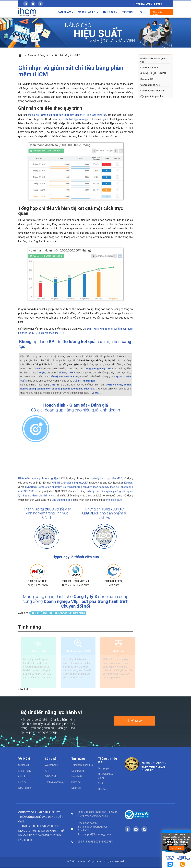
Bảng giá (110, 12)
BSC (60, 480)
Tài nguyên (104, 769)
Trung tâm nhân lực (82, 765)
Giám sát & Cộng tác (39, 55)
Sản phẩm (65, 12)
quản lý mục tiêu (95, 489)
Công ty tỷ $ (83, 598)
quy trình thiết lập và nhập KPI (75, 119)
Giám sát (78, 406)
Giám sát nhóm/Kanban (153, 91)
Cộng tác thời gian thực (152, 96)
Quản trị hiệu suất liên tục (66, 375)
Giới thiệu (24, 765)
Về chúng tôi (88, 12)
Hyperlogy (64, 558)
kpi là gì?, (36, 613)
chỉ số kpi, (48, 613)
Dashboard (78, 771)
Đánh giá (94, 406)
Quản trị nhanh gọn (82, 378)
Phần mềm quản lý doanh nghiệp (38, 476)
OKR (48, 369)
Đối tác (22, 777)
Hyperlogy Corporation (38, 485)
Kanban (128, 480)
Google (49, 372)
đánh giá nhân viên (43, 493)
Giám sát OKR (147, 79)
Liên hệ (22, 783)
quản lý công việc (116, 489)
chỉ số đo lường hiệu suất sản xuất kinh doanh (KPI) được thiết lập (67, 115)
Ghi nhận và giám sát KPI (68, 55)
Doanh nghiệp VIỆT (65, 602)
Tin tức (129, 12)
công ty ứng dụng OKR (93, 369)
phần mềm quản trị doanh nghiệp (70, 613)
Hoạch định (59, 406)
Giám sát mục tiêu (150, 68)
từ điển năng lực (73, 480)
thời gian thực (114, 498)
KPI (54, 480)
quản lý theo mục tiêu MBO (107, 476)
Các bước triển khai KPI (51, 333)
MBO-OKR (51, 777)
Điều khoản (25, 788)
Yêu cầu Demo (158, 13)
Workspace (51, 765)
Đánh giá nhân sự (55, 783)
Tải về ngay (134, 724)
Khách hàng (25, 771)
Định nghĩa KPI (95, 329)
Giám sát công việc (150, 85)
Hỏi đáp (102, 789)
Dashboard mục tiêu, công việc (154, 60)
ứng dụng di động (62, 498)
